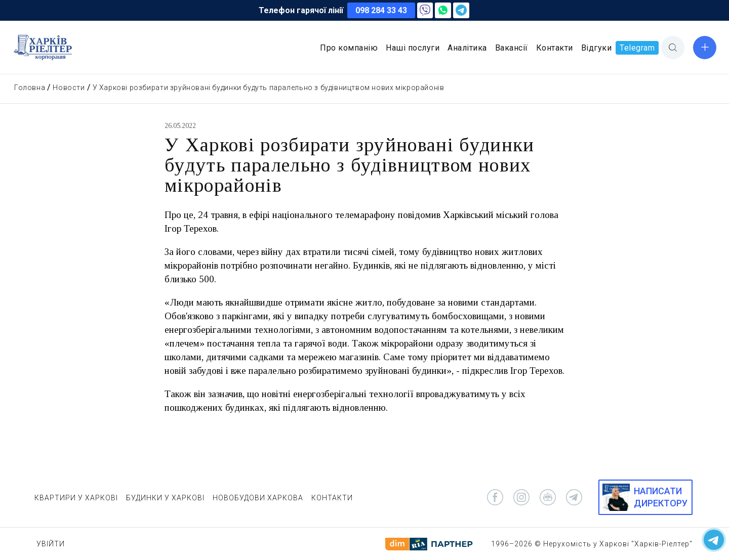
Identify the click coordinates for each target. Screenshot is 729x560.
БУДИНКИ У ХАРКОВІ (165, 498)
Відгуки (597, 48)
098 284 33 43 (381, 10)
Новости (69, 88)
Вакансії (512, 48)
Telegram (637, 48)
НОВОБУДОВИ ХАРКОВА (258, 498)
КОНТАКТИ (332, 498)
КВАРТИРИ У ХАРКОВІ (76, 498)
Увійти (51, 544)
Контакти (555, 48)
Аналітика (467, 48)
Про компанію (349, 48)
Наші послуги (413, 48)
